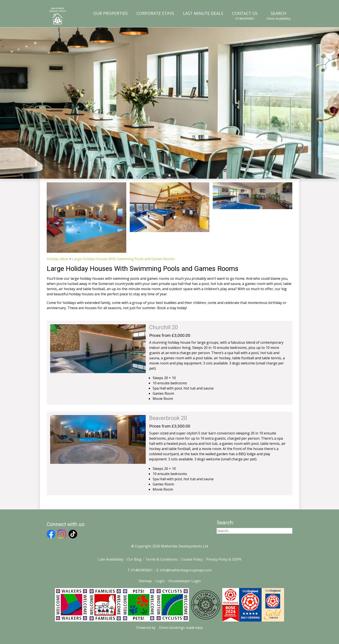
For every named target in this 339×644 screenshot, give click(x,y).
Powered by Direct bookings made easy (170, 628)
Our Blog (134, 559)
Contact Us (245, 16)
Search (278, 16)
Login (160, 581)
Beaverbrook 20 (168, 418)
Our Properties (110, 13)
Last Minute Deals (203, 13)
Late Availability (111, 559)
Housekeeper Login (185, 581)
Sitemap (145, 581)
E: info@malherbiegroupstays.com (184, 570)
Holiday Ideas (58, 259)
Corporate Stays (155, 13)
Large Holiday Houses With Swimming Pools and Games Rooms (123, 259)
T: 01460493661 (140, 570)
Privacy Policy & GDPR (224, 559)
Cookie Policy (192, 559)
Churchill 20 (164, 327)
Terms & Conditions (161, 559)
